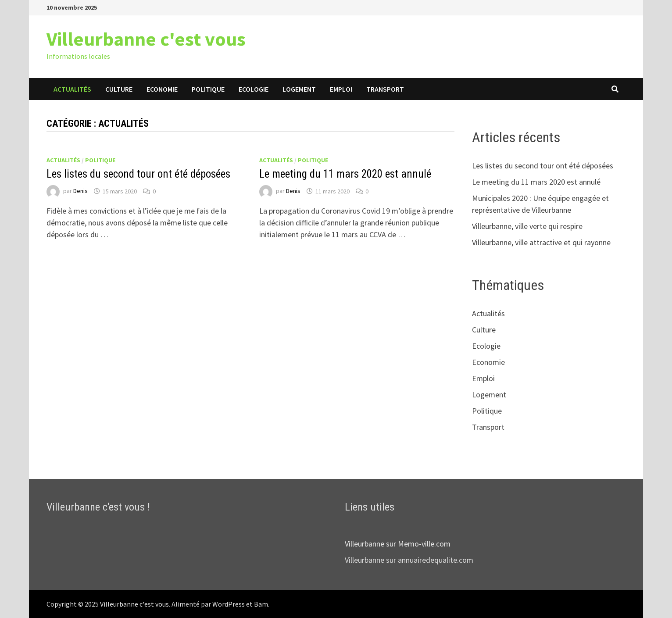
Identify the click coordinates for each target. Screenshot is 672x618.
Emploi (341, 89)
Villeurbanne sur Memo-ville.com (398, 544)
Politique (208, 89)
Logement (299, 89)
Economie (162, 89)
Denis (80, 191)
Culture (119, 89)
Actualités (72, 89)
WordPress (229, 604)
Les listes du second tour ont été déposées (138, 174)
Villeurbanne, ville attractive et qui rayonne (541, 242)
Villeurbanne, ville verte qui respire (527, 226)
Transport (385, 89)
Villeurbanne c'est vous (146, 39)
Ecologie (254, 89)
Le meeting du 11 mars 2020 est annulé (345, 174)
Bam (261, 604)
